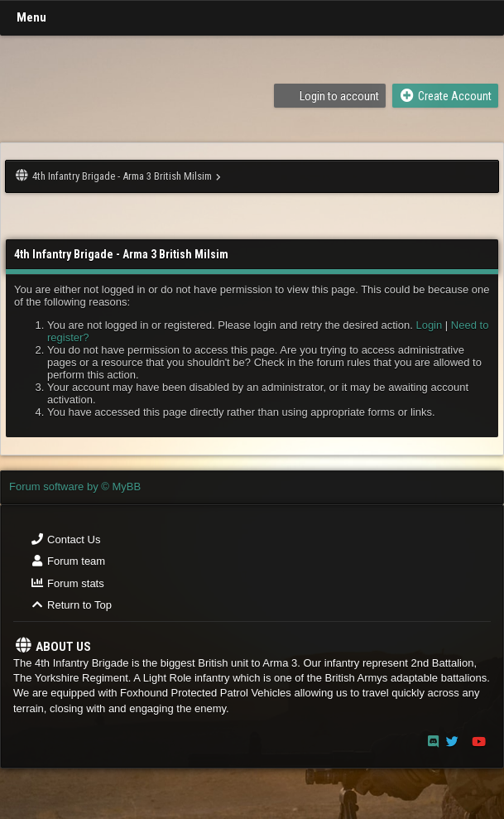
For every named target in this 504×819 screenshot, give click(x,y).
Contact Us (65, 540)
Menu (31, 17)
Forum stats (67, 583)
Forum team (67, 561)
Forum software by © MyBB (75, 487)
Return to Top (71, 605)
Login (429, 325)
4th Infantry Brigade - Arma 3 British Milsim (122, 176)
